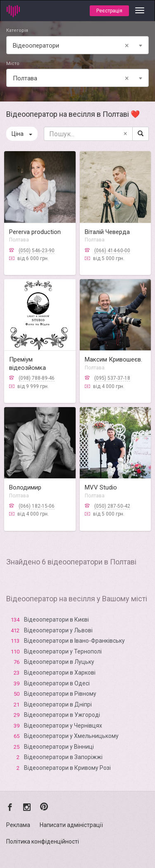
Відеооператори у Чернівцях (63, 726)
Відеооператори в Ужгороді (62, 715)
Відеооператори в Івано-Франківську (74, 641)
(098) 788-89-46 (37, 378)
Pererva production (35, 232)
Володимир (25, 487)
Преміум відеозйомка (27, 364)
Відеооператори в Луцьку (59, 662)
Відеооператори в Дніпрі (58, 704)
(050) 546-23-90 (37, 251)
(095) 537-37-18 (112, 378)
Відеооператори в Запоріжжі (63, 757)
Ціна (22, 134)
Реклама (18, 825)
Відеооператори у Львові (58, 630)
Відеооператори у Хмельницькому (71, 736)
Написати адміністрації (71, 825)
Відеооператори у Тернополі (63, 651)
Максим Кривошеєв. (113, 359)
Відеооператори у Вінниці (59, 747)
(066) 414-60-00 (112, 251)
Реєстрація (109, 11)
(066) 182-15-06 (37, 506)
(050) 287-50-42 (112, 506)
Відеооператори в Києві (56, 620)
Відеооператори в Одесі (57, 683)
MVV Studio (101, 487)
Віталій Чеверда (107, 232)
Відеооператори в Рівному (60, 694)
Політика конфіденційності (43, 841)
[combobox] (77, 45)
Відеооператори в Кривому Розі (67, 768)
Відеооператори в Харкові (60, 673)
